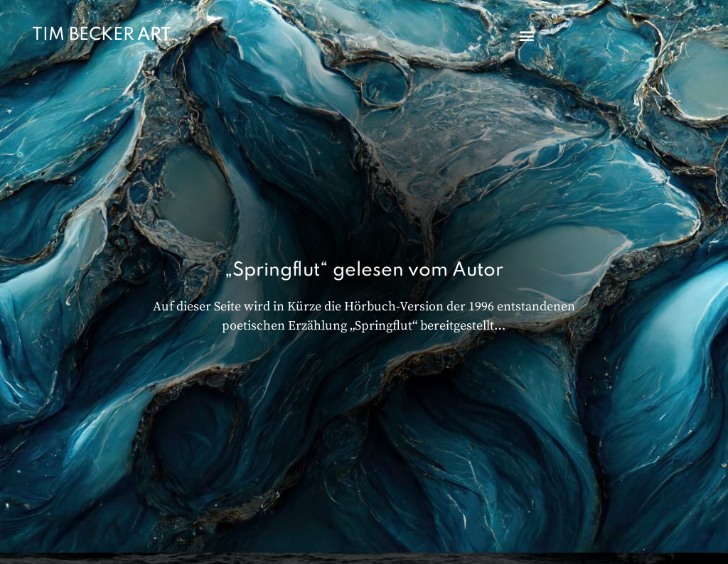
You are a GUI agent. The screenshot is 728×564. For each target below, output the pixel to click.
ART (154, 35)
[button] (526, 36)
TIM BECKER (83, 35)
